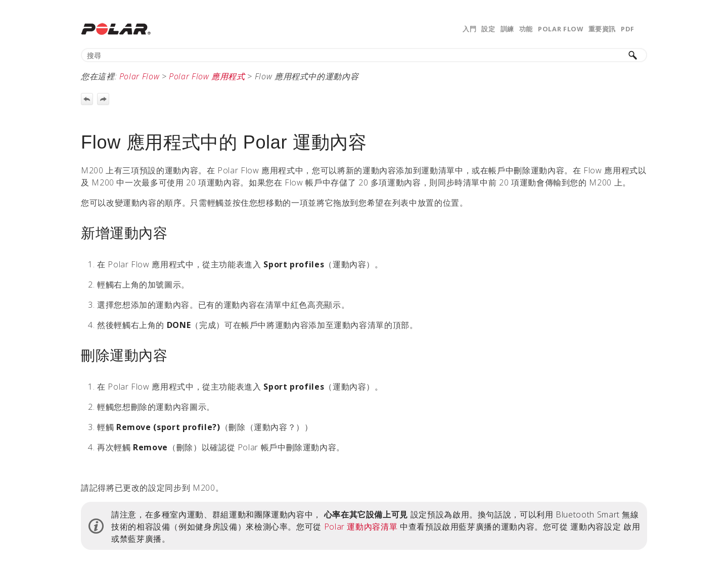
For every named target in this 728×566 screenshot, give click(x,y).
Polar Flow (560, 29)
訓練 (507, 29)
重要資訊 (602, 29)
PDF (628, 29)
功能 (526, 29)
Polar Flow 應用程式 (207, 76)
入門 (469, 29)
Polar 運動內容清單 (361, 527)
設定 (488, 29)
